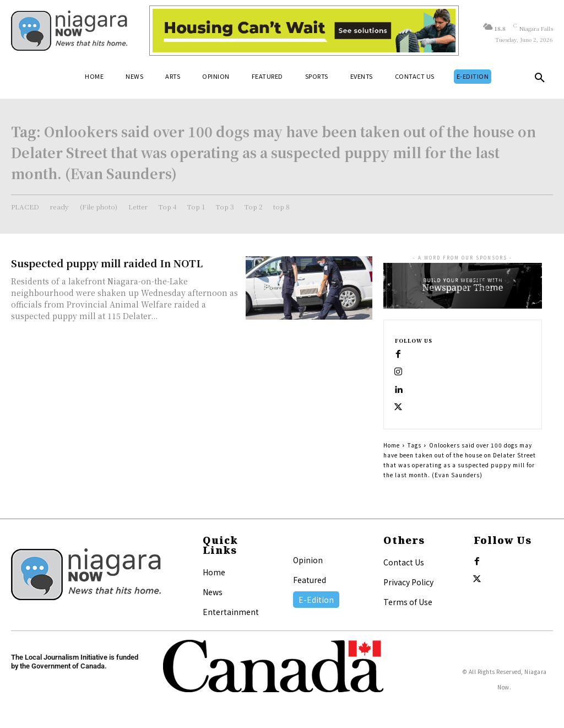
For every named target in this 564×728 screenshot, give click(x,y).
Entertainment (231, 612)
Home (392, 445)
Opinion (308, 560)
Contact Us (404, 562)
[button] (540, 80)
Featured (310, 580)
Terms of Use (408, 602)
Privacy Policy (408, 582)
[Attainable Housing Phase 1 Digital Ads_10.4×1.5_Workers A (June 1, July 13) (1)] (304, 31)
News (213, 592)
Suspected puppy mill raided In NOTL (107, 263)
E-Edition (316, 600)
